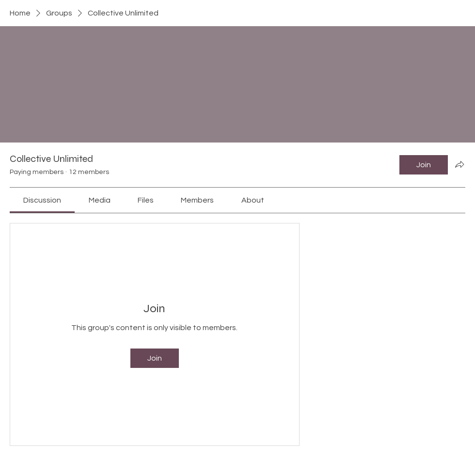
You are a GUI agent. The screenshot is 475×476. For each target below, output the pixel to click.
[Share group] (459, 164)
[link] (42, 200)
